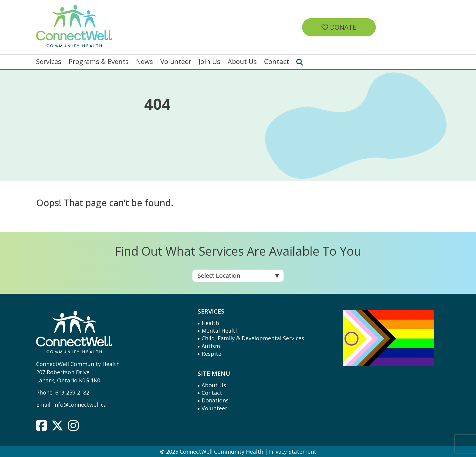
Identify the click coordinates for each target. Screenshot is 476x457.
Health (210, 323)
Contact (277, 62)
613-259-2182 (72, 392)
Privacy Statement (292, 452)
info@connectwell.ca (80, 405)
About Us (242, 62)
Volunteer (176, 62)
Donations (215, 400)
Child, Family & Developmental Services (253, 338)
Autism (211, 346)
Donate (339, 27)
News (144, 62)
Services (49, 62)
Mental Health (220, 331)
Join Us (209, 62)
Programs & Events (99, 62)
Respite (211, 354)
